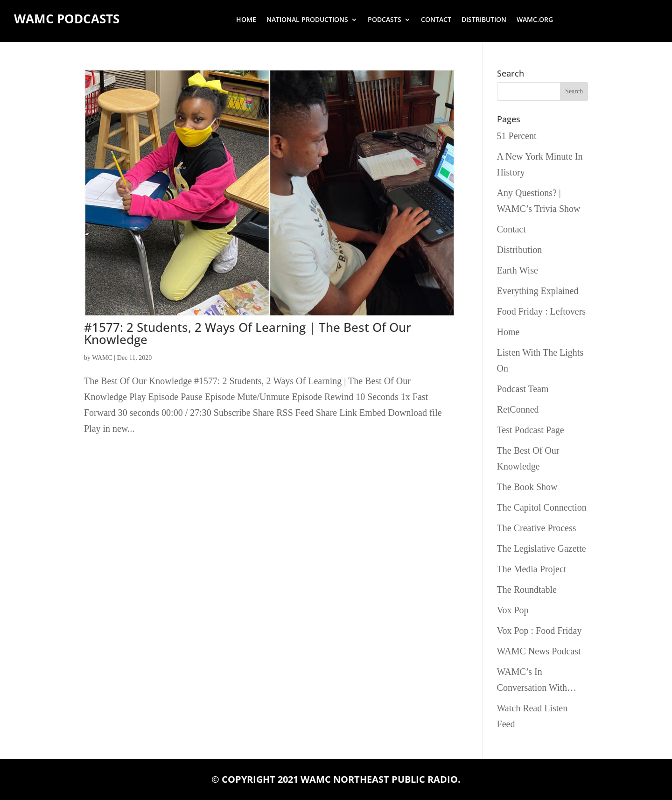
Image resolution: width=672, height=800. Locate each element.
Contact (436, 20)
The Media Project (532, 569)
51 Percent (517, 136)
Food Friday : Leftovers (542, 311)
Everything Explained (538, 291)
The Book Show (527, 487)
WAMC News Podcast (539, 651)
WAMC (102, 358)
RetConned (518, 409)
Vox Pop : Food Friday (539, 631)
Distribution (484, 20)
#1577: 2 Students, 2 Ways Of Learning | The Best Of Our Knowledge (248, 333)
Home (246, 20)
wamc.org (535, 20)
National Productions (307, 20)
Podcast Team (523, 389)
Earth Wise (518, 270)
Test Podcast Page (531, 430)
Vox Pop (513, 610)
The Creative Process (537, 528)
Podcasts (385, 20)
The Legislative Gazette (542, 548)
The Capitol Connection (542, 507)
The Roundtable (527, 589)
